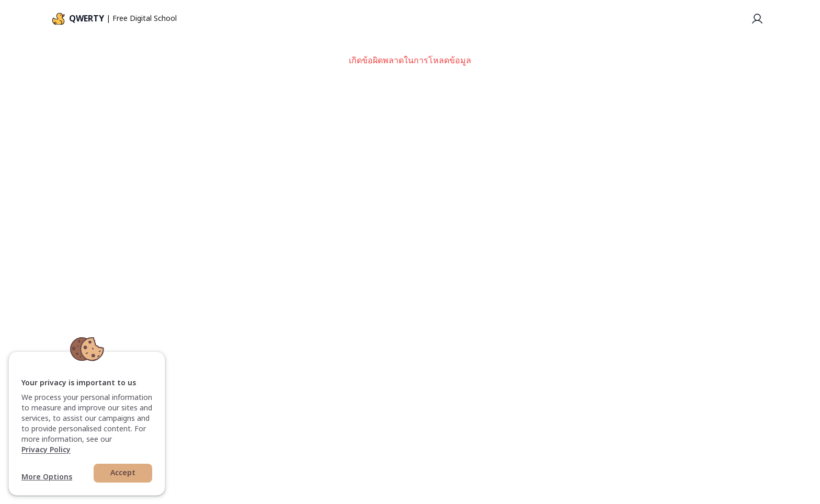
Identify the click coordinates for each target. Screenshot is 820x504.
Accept (123, 473)
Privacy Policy (46, 450)
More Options (47, 477)
